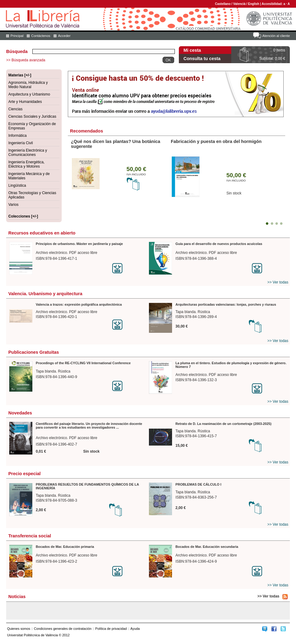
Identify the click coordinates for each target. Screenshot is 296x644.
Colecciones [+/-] (23, 216)
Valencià (239, 4)
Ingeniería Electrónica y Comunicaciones (28, 153)
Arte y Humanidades (25, 102)
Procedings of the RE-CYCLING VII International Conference (83, 363)
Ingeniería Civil (21, 143)
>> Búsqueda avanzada (26, 60)
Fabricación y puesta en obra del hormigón (216, 141)
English (254, 4)
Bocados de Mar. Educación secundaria (207, 547)
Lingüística (17, 185)
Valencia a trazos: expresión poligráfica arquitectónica (79, 304)
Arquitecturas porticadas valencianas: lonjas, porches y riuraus (226, 304)
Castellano (223, 4)
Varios (13, 205)
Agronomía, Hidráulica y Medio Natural (28, 85)
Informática (17, 136)
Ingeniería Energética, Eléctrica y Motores (26, 164)
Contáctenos (41, 36)
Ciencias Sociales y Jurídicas (32, 116)
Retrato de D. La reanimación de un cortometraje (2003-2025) (223, 424)
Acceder (64, 36)
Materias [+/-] (20, 75)
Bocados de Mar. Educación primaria (65, 547)
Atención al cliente (276, 36)
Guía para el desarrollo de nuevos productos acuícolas (219, 244)
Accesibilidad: (273, 4)
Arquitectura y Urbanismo (29, 94)
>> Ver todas (278, 282)
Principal (17, 36)
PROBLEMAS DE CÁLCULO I (198, 484)
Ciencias (15, 109)
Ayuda (135, 629)
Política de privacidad (111, 629)
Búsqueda (17, 51)
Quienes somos (19, 629)
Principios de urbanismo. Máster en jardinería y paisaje (79, 244)
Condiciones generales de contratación (63, 629)
